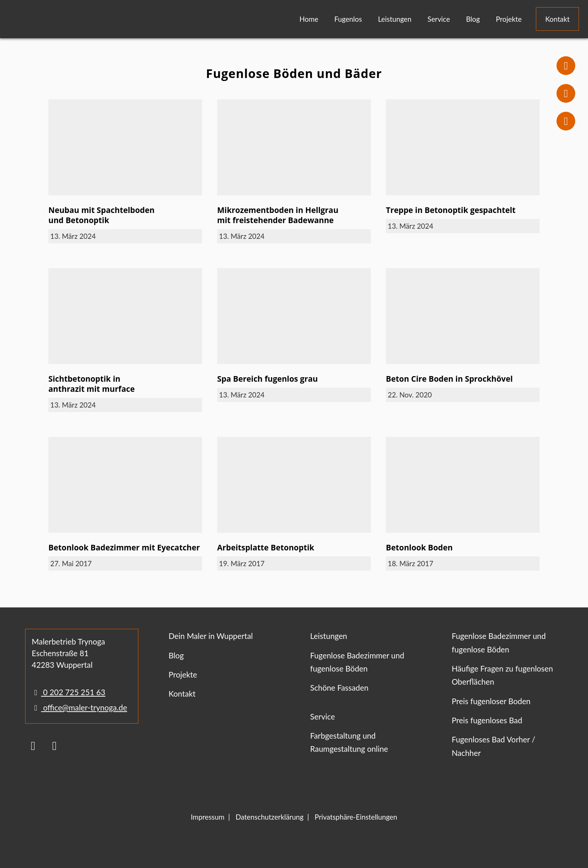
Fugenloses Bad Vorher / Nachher (493, 746)
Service (439, 19)
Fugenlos (348, 19)
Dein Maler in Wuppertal (211, 636)
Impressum (208, 817)
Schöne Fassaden (339, 687)
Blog (473, 19)
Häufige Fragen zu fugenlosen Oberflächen (502, 675)
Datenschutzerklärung (269, 817)
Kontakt (557, 19)
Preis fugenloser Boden (491, 701)
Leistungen (395, 19)
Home (309, 19)
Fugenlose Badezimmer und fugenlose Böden (357, 662)
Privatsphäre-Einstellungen (356, 817)
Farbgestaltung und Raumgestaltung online (349, 742)
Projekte (509, 19)
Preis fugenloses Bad (487, 720)
